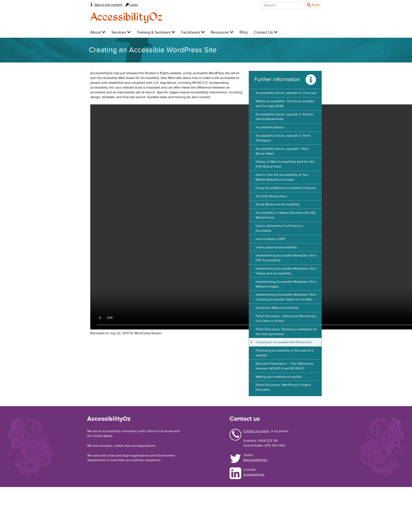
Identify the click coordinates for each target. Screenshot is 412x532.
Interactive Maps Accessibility (277, 308)
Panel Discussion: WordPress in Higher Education (283, 387)
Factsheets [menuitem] (193, 32)
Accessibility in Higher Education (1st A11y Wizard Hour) (286, 215)
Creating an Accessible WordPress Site (284, 342)
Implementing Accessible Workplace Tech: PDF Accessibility (286, 258)
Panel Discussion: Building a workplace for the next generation (286, 332)
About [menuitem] (98, 32)
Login (132, 5)
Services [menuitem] (121, 32)
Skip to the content (106, 5)
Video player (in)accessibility (276, 247)
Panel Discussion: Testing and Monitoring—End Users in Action (287, 319)
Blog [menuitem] (244, 32)
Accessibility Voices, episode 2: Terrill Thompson (283, 138)
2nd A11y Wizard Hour (271, 196)
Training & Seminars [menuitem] (156, 32)
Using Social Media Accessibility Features (286, 188)
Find (313, 5)
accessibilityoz (254, 474)
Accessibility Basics (270, 127)
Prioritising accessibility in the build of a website (284, 353)
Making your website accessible (279, 377)
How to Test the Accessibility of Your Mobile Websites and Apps (282, 177)
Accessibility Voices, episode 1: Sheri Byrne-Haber (282, 151)
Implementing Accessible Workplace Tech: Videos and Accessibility (286, 271)
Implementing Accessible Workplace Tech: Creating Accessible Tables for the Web (286, 297)
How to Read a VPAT (271, 239)
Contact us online (256, 431)
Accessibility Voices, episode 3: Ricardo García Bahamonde (285, 117)
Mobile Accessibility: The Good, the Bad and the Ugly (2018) (285, 104)
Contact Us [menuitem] (266, 32)
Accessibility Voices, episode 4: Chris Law (286, 93)
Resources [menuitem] (222, 32)
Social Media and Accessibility (278, 204)
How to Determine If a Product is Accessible (279, 228)
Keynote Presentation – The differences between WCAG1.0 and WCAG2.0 (285, 366)
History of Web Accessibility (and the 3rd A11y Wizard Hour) (285, 164)
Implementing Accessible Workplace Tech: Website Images (286, 284)
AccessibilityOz (126, 17)
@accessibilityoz (255, 460)
